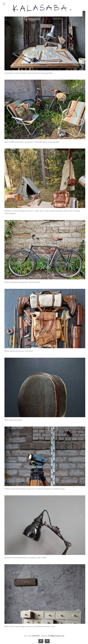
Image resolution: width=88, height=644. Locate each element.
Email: (53, 636)
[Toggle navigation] (4, 4)
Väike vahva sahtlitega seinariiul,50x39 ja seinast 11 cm (30, 627)
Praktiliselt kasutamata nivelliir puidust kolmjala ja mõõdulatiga (35, 489)
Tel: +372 (32, 636)
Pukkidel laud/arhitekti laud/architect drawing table (29, 73)
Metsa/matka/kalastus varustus (19, 351)
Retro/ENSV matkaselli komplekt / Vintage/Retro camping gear (32, 142)
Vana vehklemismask (13, 420)
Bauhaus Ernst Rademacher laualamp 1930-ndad (25, 558)
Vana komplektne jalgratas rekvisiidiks (22, 282)
